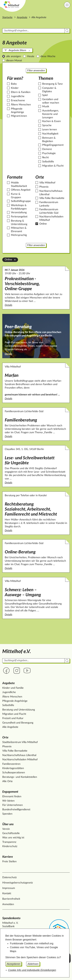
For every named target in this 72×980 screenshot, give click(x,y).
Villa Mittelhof (47, 183)
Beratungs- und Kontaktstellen (20, 777)
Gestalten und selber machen (51, 101)
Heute (31, 56)
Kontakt (7, 893)
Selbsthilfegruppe (21, 201)
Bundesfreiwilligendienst (16, 810)
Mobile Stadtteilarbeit (19, 184)
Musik (46, 107)
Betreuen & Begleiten (49, 140)
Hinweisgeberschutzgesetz (18, 883)
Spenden (7, 814)
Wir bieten (8, 801)
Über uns (8, 824)
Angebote (22, 17)
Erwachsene (18, 101)
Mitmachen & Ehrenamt (19, 230)
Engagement (10, 792)
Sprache (47, 125)
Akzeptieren (13, 964)
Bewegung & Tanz (52, 84)
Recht (45, 158)
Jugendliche (18, 96)
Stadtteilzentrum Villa (20, 742)
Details (36, 305)
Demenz (47, 149)
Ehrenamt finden (12, 797)
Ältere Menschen (21, 105)
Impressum (9, 888)
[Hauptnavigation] (67, 5)
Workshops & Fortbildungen (19, 207)
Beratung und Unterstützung (19, 710)
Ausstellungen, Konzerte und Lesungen (50, 114)
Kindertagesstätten (13, 768)
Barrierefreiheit (11, 899)
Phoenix (44, 187)
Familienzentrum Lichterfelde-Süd (49, 211)
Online (43, 224)
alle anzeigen (14, 56)
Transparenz (9, 842)
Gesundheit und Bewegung (18, 723)
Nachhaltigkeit (50, 134)
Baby (14, 84)
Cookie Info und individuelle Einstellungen (32, 970)
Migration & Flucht (53, 166)
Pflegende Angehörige (17, 111)
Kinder (15, 88)
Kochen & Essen (51, 121)
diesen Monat (14, 61)
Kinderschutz (10, 846)
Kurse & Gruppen (16, 196)
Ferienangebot (19, 217)
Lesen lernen (50, 130)
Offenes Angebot (21, 190)
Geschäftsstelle (11, 833)
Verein (6, 829)
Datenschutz (10, 877)
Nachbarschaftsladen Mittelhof (51, 218)
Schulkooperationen (14, 773)
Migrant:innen (19, 116)
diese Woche (48, 56)
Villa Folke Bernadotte (52, 198)
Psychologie (49, 153)
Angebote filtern (17, 50)
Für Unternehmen (13, 805)
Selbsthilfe (48, 162)
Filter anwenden (36, 71)
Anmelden (8, 904)
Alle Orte (7, 781)
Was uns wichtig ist (13, 838)
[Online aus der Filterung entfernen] (15, 260)
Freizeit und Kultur (13, 718)
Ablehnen (33, 964)
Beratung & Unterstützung (19, 223)
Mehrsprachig (19, 235)
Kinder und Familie (13, 688)
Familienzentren (11, 764)
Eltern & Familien (21, 92)
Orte (5, 737)
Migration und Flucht (14, 714)
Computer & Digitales (49, 90)
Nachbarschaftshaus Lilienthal (51, 193)
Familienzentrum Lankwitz (49, 204)
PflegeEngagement (53, 145)
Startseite (7, 17)
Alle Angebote (10, 727)
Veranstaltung (19, 213)
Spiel (45, 95)
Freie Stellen (9, 862)
